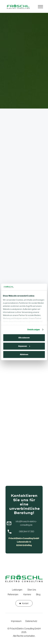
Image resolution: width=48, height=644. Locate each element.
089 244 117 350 (27, 531)
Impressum (16, 621)
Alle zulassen (24, 338)
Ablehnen (24, 355)
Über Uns (32, 590)
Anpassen (24, 346)
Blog (38, 594)
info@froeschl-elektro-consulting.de (26, 523)
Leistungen (17, 590)
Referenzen (13, 594)
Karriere (27, 594)
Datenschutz (31, 621)
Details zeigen (34, 330)
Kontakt (24, 603)
